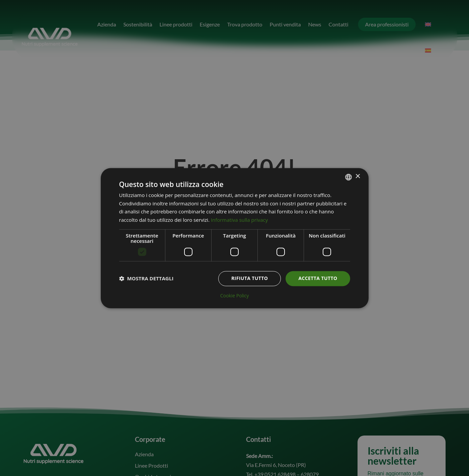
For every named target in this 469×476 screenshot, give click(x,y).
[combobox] (348, 177)
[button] (146, 279)
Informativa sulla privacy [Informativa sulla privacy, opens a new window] (239, 220)
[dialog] (235, 238)
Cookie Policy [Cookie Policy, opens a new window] (235, 296)
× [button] (358, 176)
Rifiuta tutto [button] (250, 278)
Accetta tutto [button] (318, 278)
